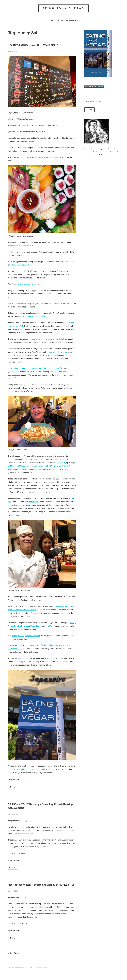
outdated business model (20, 265)
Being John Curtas (64, 8)
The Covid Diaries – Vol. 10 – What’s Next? (33, 45)
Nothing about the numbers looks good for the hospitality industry (33, 368)
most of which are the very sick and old (30, 769)
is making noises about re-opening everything (45, 339)
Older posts (14, 953)
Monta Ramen (36, 626)
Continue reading (19, 853)
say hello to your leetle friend (28, 284)
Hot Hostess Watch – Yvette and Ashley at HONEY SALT (41, 885)
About (50, 21)
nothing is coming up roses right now (26, 636)
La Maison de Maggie (17, 466)
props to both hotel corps (57, 352)
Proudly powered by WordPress (18, 968)
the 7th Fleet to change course (33, 316)
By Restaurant (73, 21)
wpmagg (45, 968)
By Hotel (60, 21)
